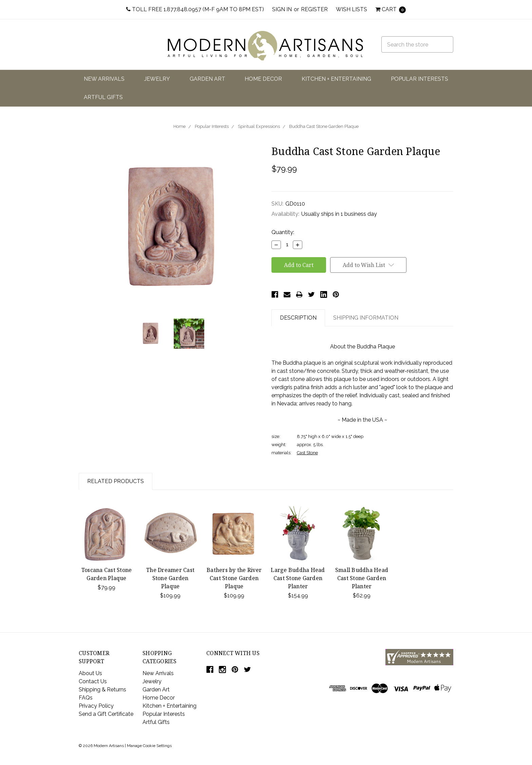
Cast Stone (307, 453)
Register (314, 9)
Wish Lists (351, 9)
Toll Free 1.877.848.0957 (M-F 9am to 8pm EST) (195, 9)
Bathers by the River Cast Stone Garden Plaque (234, 578)
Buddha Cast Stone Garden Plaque (324, 126)
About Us (90, 673)
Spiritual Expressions (259, 126)
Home (179, 126)
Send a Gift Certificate (106, 714)
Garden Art (207, 79)
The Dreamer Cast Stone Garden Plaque (170, 578)
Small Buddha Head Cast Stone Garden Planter (362, 578)
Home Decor (263, 79)
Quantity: (283, 232)
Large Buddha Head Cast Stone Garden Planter (298, 578)
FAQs (86, 698)
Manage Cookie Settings (149, 746)
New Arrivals (104, 79)
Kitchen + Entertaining (336, 79)
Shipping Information (366, 318)
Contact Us (93, 681)
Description (298, 318)
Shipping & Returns (102, 690)
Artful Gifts (103, 97)
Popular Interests (420, 79)
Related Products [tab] (116, 481)
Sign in (282, 9)
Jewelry (157, 79)
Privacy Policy (96, 706)
